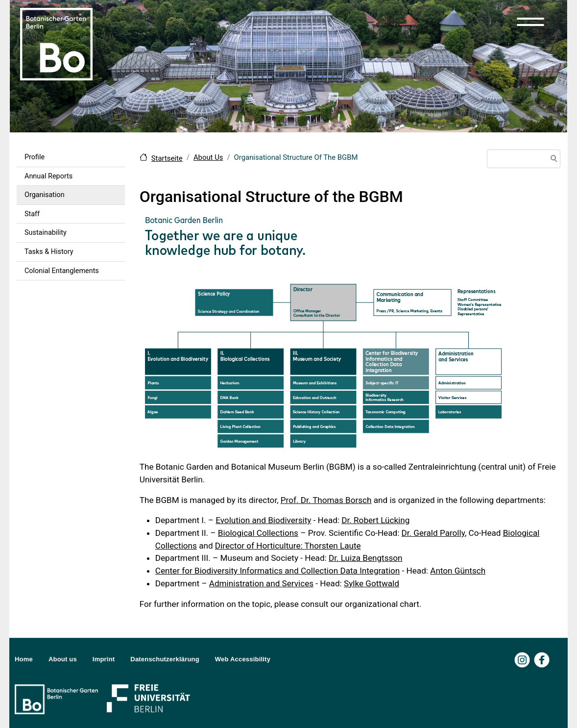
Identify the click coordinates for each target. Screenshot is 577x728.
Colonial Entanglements (62, 271)
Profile (35, 157)
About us (63, 659)
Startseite (167, 158)
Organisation (45, 195)
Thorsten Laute (333, 546)
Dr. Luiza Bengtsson (366, 558)
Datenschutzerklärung (165, 659)
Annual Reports (48, 176)
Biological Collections (258, 533)
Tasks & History (49, 252)
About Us (208, 157)
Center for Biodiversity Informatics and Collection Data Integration (278, 571)
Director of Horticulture (258, 546)
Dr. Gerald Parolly (433, 533)
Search (552, 160)
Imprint (104, 659)
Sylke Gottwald (372, 583)
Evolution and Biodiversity (263, 520)
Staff (32, 214)
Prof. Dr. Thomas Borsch (326, 500)
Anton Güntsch (458, 571)
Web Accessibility (243, 659)
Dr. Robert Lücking (375, 520)
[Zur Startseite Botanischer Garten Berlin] (56, 43)
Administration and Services (261, 583)
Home (24, 659)
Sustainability (46, 233)
